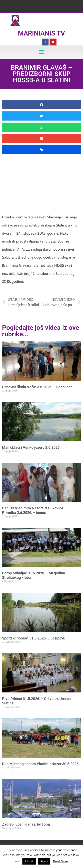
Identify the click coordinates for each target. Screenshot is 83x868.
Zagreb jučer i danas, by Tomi (26, 824)
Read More (60, 861)
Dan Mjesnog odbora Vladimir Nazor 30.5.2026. (41, 764)
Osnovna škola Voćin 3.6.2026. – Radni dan (37, 387)
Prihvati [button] (29, 861)
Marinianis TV (41, 33)
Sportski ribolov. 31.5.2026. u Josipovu (34, 638)
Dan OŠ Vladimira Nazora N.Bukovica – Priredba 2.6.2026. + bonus (34, 510)
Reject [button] (44, 861)
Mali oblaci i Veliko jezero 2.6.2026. (31, 447)
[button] (41, 52)
